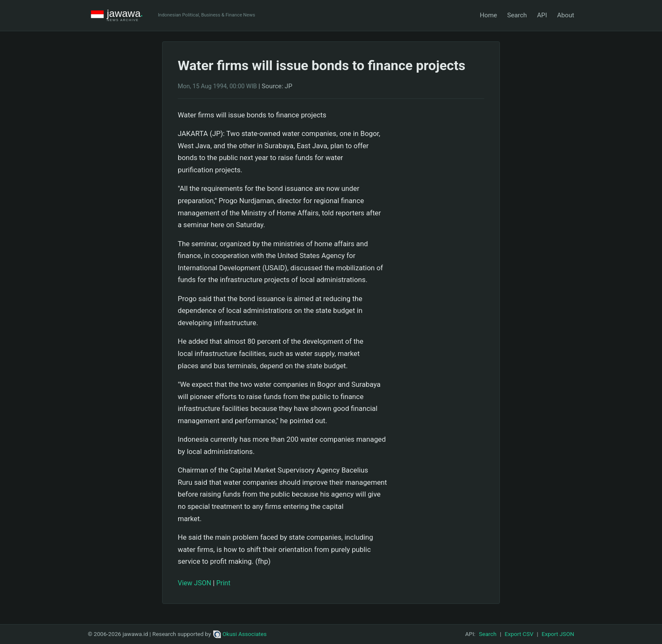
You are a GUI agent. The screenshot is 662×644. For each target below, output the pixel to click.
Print (223, 583)
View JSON (194, 583)
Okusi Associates (240, 634)
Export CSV (519, 634)
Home (488, 15)
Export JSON (558, 634)
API (542, 15)
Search (517, 15)
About (566, 15)
